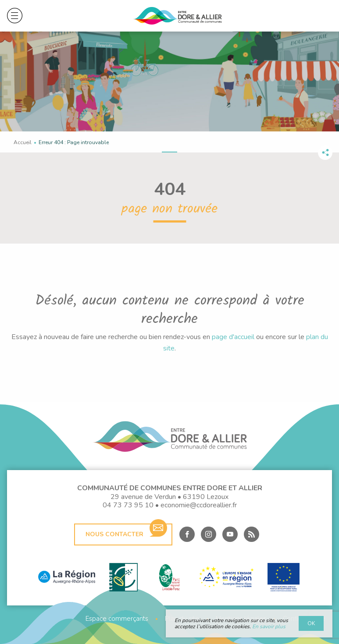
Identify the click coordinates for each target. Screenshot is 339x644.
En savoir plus (269, 626)
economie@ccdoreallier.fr (199, 505)
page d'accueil (233, 337)
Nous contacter (126, 531)
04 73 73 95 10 (128, 505)
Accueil (23, 142)
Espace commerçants (117, 619)
